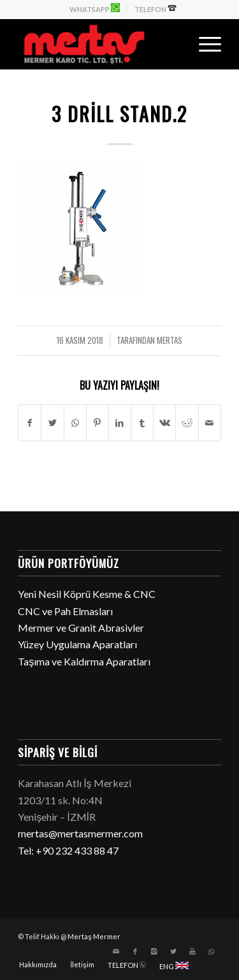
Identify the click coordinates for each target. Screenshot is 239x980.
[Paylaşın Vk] (164, 423)
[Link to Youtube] (192, 951)
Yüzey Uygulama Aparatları (77, 644)
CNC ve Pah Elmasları (65, 611)
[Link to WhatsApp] (212, 951)
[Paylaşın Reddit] (187, 423)
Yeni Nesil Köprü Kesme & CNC (87, 594)
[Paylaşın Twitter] (52, 423)
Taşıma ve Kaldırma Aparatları (84, 661)
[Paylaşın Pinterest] (98, 423)
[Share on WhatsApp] (75, 423)
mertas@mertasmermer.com (80, 833)
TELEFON (156, 8)
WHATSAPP (95, 8)
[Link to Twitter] (173, 951)
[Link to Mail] (116, 951)
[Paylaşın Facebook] (30, 423)
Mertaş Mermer (94, 936)
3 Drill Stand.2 (119, 114)
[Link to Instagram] (154, 951)
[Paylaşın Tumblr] (142, 423)
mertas (170, 340)
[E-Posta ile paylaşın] (210, 423)
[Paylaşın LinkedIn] (120, 423)
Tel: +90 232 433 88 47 (68, 850)
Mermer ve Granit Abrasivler (81, 628)
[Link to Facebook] (135, 951)
